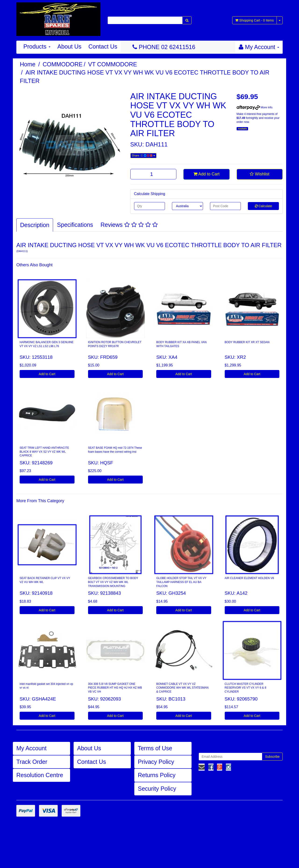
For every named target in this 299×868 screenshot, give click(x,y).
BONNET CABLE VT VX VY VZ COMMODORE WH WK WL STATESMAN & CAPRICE (182, 688)
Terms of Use (155, 748)
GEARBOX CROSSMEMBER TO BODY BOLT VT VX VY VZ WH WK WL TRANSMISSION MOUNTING (113, 582)
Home (28, 64)
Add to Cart (206, 174)
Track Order (32, 762)
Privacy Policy (156, 762)
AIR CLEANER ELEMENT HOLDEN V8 (249, 578)
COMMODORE (63, 64)
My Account (31, 748)
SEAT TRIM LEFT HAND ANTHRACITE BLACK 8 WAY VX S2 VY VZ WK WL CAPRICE (44, 452)
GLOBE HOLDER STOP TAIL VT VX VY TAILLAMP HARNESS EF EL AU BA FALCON (181, 582)
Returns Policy (157, 775)
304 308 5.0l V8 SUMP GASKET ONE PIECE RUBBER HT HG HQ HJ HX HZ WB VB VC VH (115, 688)
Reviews (129, 225)
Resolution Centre (40, 775)
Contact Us (103, 46)
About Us (69, 46)
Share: (143, 156)
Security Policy (157, 789)
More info (255, 107)
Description (35, 225)
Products (37, 46)
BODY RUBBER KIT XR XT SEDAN (247, 342)
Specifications (75, 225)
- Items (255, 20)
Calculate (263, 206)
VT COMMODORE (112, 64)
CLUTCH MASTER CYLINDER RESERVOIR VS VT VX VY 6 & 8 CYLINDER (246, 688)
